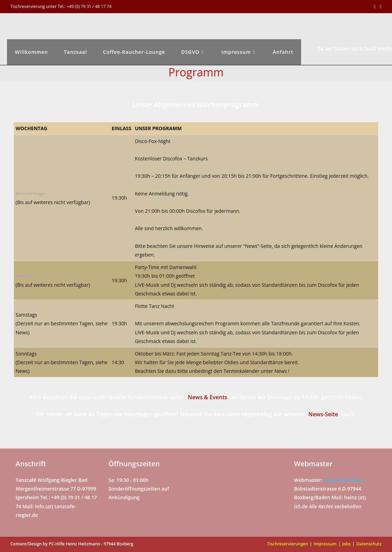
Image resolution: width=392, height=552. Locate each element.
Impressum (325, 544)
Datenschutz (369, 544)
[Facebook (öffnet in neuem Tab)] (375, 7)
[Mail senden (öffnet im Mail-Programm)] (380, 7)
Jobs (347, 544)
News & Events (207, 397)
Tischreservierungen (288, 544)
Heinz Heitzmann (344, 480)
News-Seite (323, 414)
